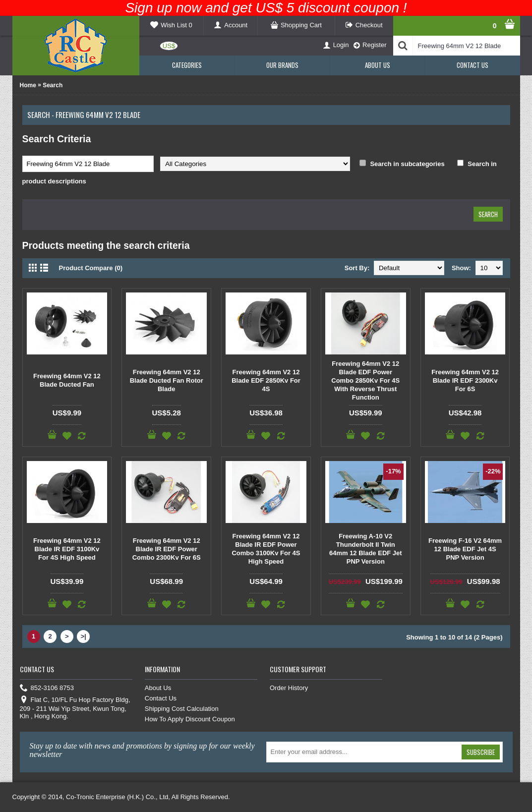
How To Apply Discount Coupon (190, 719)
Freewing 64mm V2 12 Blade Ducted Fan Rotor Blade (167, 380)
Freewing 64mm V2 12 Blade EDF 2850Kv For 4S (266, 380)
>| (84, 636)
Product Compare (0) (91, 268)
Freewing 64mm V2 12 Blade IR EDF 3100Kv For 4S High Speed (67, 549)
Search (53, 85)
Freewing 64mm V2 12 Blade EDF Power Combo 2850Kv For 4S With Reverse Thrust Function (365, 380)
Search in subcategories (407, 164)
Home (28, 85)
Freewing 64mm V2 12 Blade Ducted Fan (67, 380)
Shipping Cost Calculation (182, 709)
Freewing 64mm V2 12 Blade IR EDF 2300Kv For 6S (465, 380)
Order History (289, 688)
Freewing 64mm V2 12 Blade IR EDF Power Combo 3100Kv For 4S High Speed (266, 549)
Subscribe (481, 752)
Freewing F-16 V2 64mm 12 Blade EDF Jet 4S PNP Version (465, 549)
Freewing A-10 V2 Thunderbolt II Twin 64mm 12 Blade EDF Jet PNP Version (366, 549)
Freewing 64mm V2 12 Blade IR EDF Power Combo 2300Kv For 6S (167, 549)
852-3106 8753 (47, 688)
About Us (158, 688)
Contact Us (161, 698)
